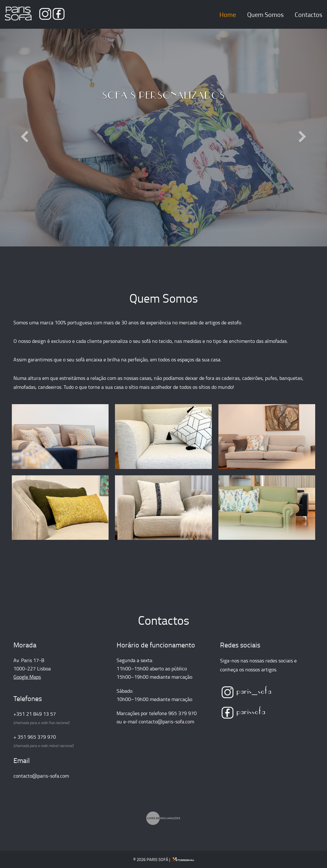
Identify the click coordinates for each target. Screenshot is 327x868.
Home (228, 14)
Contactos (308, 14)
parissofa (244, 710)
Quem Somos (265, 14)
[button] (25, 170)
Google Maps (27, 677)
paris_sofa (247, 690)
